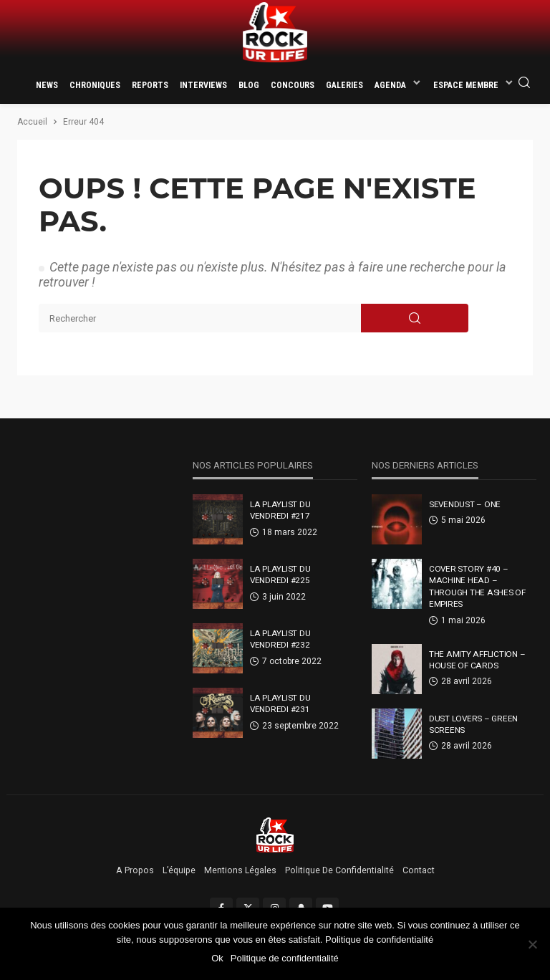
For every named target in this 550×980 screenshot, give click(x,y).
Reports (150, 85)
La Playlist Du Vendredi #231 (280, 703)
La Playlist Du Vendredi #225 (280, 575)
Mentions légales (240, 870)
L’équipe (179, 870)
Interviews (203, 85)
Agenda (390, 85)
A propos (135, 870)
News (47, 85)
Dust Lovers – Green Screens (473, 724)
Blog (249, 85)
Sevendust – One (465, 504)
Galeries (344, 85)
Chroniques (95, 85)
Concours (293, 85)
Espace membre (466, 85)
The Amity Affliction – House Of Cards (477, 660)
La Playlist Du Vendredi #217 (280, 510)
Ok (217, 958)
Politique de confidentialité (339, 870)
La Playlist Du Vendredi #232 (280, 639)
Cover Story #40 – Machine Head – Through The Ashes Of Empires (477, 586)
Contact (419, 870)
